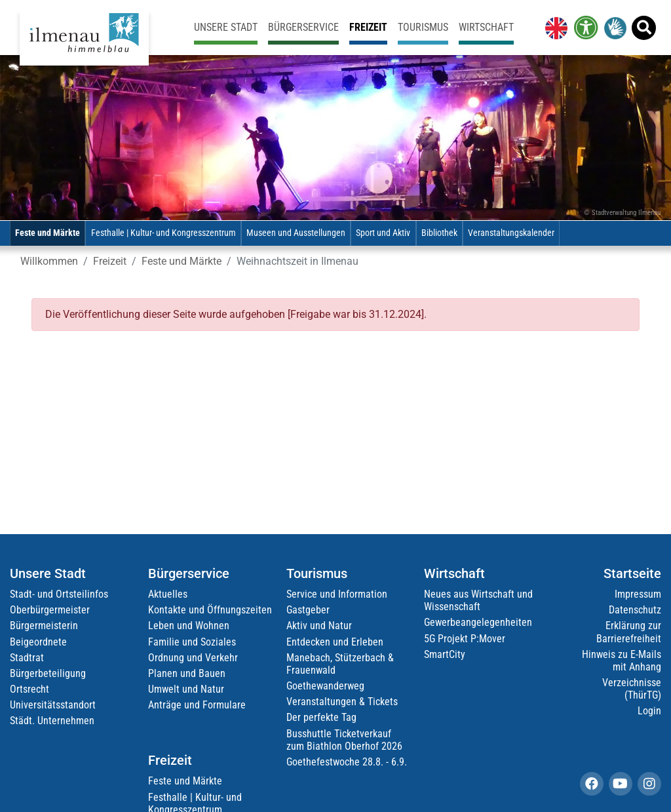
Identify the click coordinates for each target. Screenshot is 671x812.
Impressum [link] (638, 594)
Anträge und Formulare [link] (197, 705)
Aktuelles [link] (168, 594)
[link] (554, 28)
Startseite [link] (632, 573)
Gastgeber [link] (308, 610)
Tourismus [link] (423, 27)
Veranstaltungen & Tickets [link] (342, 702)
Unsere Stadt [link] (226, 27)
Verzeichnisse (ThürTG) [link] (632, 689)
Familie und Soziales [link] (192, 642)
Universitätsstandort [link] (53, 705)
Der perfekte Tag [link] (321, 717)
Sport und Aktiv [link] (383, 233)
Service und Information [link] (337, 594)
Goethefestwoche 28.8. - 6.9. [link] (347, 762)
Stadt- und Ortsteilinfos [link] (59, 594)
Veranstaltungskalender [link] (511, 233)
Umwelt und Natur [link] (186, 689)
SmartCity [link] (445, 654)
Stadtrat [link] (27, 658)
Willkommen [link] (49, 261)
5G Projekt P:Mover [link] (465, 639)
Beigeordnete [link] (38, 642)
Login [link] (649, 711)
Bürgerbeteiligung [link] (48, 673)
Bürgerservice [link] (303, 27)
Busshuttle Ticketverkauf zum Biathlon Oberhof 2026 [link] (344, 740)
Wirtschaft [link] (486, 27)
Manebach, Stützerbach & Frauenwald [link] (340, 664)
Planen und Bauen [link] (187, 673)
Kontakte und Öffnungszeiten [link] (210, 610)
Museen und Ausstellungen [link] (296, 233)
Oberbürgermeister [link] (50, 610)
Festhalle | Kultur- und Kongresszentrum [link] (163, 233)
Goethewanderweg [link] (325, 686)
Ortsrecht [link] (29, 689)
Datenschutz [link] (635, 610)
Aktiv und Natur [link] (319, 626)
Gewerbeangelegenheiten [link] (478, 622)
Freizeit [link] (368, 27)
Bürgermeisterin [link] (44, 626)
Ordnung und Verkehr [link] (193, 658)
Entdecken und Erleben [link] (335, 642)
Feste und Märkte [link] (48, 233)
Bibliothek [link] (439, 233)
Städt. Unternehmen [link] (52, 721)
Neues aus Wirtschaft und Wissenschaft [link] (478, 600)
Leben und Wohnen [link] (189, 626)
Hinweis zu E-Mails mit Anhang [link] (622, 661)
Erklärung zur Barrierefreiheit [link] (629, 632)
